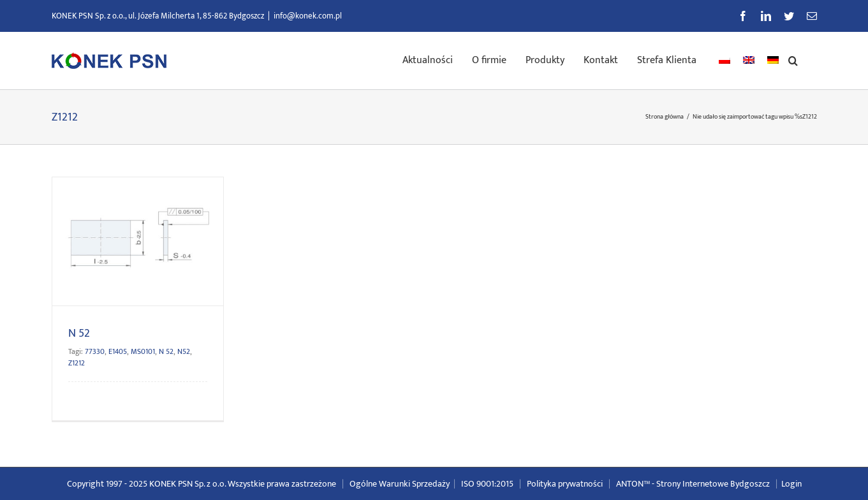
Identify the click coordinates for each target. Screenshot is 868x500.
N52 (184, 351)
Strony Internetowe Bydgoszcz (713, 484)
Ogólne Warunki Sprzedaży (400, 484)
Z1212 (77, 363)
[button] (793, 59)
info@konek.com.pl (308, 16)
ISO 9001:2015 (487, 484)
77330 (95, 351)
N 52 (79, 334)
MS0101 (143, 351)
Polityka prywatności (565, 484)
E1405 (118, 351)
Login (791, 484)
